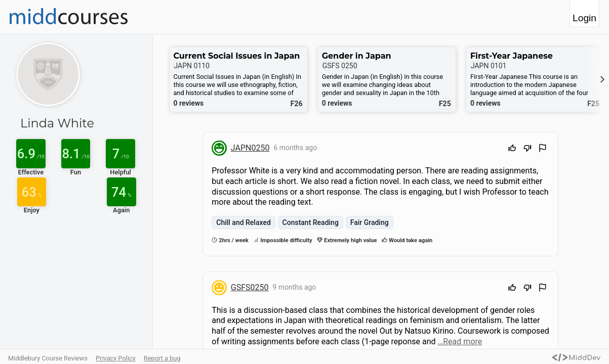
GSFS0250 (250, 287)
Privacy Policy (116, 358)
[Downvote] (527, 149)
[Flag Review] (543, 149)
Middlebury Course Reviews (48, 358)
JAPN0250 (250, 148)
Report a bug (162, 358)
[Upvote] (512, 149)
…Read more (460, 342)
